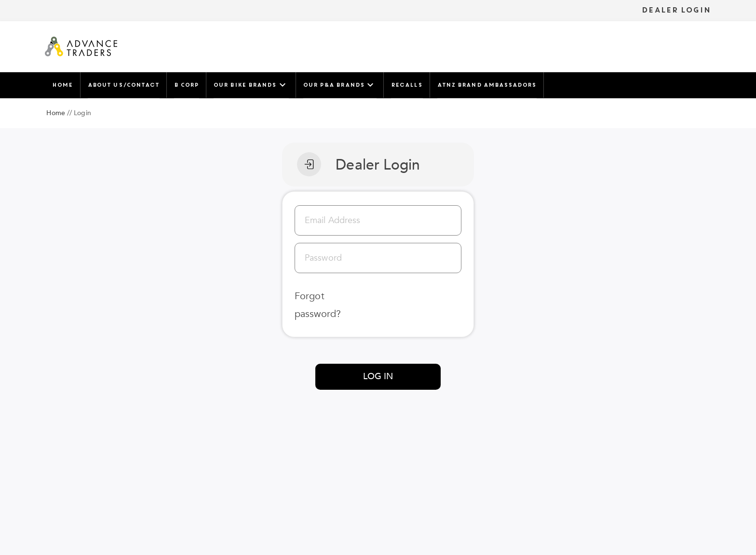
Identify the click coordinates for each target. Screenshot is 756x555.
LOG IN (378, 377)
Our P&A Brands (340, 85)
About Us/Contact (124, 85)
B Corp (186, 85)
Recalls (407, 85)
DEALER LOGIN (676, 10)
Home (62, 85)
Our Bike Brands (251, 85)
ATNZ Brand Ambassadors (487, 85)
